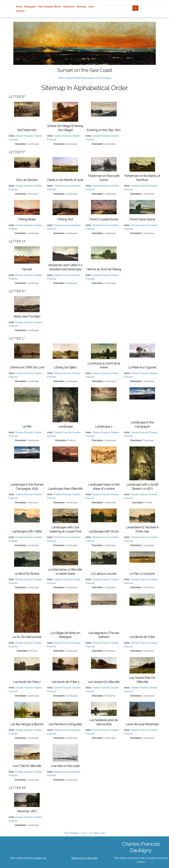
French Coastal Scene (104, 219)
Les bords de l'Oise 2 (27, 682)
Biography (30, 7)
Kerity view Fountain (27, 316)
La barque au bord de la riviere (104, 365)
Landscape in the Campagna (142, 424)
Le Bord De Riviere (27, 574)
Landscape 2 (104, 426)
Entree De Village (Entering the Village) (65, 128)
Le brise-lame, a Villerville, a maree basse (65, 571)
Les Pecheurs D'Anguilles (65, 724)
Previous (75, 833)
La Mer (27, 426)
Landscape (65, 426)
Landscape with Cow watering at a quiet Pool (65, 529)
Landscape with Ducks (104, 531)
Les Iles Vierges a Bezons (27, 724)
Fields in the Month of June (65, 180)
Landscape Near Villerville (65, 489)
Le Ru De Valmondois (27, 637)
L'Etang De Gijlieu (65, 367)
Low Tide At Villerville (27, 766)
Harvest (27, 269)
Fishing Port (65, 219)
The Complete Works (50, 7)
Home (19, 7)
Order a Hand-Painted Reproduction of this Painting (85, 78)
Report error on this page (85, 858)
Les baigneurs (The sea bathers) (104, 635)
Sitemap (81, 7)
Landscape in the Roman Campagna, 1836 (27, 486)
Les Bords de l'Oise (142, 637)
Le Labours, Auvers (104, 574)
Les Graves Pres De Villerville (142, 680)
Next (97, 833)
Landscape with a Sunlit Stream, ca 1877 (142, 486)
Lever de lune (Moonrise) (142, 724)
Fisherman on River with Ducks (104, 178)
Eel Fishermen (27, 130)
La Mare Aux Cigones (142, 367)
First (66, 833)
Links (91, 7)
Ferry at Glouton (27, 180)
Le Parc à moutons (142, 574)
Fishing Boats (27, 219)
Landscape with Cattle (27, 531)
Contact (20, 11)
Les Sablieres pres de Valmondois (104, 722)
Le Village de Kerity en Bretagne (65, 635)
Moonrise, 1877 (27, 811)
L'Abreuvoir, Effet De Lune (27, 367)
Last (103, 833)
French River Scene (142, 219)
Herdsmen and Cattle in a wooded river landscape (65, 267)
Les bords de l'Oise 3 (65, 682)
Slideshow (69, 7)
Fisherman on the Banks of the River (142, 178)
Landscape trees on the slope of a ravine (104, 486)
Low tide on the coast (65, 766)
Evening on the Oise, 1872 (104, 130)
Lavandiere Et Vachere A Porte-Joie (142, 529)
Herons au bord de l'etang (104, 269)
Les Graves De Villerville (104, 682)
